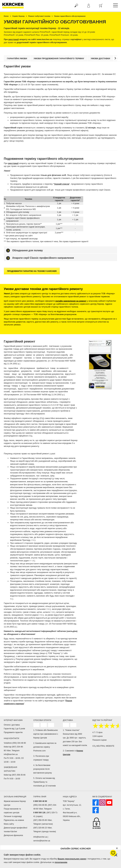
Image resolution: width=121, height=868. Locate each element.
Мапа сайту (9, 824)
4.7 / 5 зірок (97, 732)
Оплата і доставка (12, 725)
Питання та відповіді (13, 816)
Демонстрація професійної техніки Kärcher (16, 830)
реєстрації (14, 39)
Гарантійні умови (17, 58)
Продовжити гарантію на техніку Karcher (32, 271)
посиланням (61, 862)
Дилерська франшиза (13, 835)
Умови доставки (100, 58)
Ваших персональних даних (72, 859)
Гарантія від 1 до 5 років (14, 729)
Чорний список (62, 184)
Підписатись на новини (14, 820)
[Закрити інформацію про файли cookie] (116, 855)
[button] (115, 58)
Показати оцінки (100, 740)
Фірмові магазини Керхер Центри (15, 803)
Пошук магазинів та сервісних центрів (12, 811)
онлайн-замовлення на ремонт (71, 301)
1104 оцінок (98, 736)
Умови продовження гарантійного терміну (59, 58)
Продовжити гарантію (13, 732)
